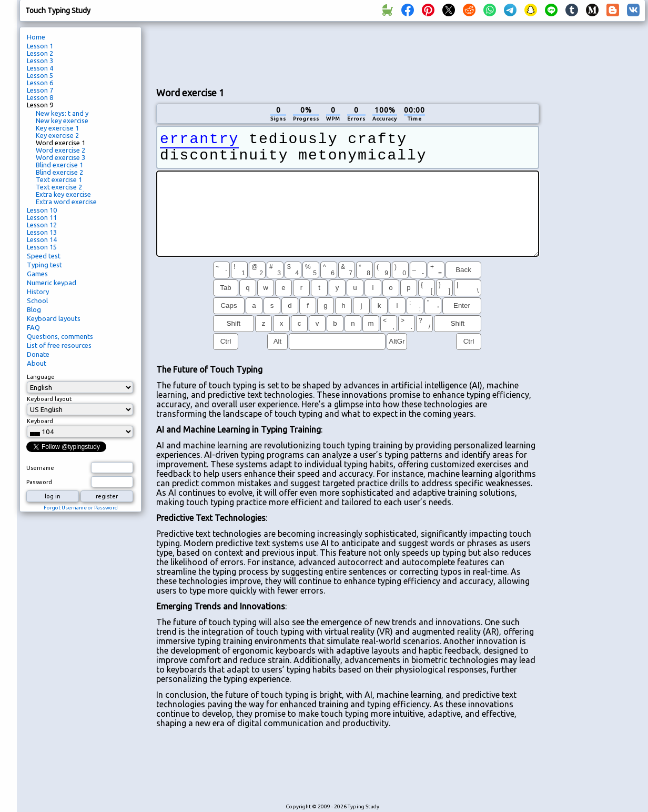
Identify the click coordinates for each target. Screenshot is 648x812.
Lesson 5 (40, 75)
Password (39, 482)
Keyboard (40, 421)
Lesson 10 (42, 210)
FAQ (33, 327)
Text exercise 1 (59, 179)
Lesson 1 (40, 46)
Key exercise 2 (57, 135)
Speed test (44, 256)
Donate (38, 354)
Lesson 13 (42, 232)
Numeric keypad (52, 283)
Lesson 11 (42, 217)
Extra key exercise (63, 194)
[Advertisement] (596, 203)
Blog (34, 309)
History (38, 292)
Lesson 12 (42, 225)
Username (40, 468)
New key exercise (62, 121)
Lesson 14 (42, 239)
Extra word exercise (66, 202)
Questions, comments (60, 336)
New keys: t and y (62, 113)
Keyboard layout (49, 399)
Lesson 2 (40, 53)
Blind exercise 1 (59, 165)
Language (41, 377)
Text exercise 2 (59, 187)
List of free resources (59, 345)
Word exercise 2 (60, 150)
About (37, 363)
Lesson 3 (40, 61)
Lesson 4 (40, 68)
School (37, 300)
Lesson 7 (40, 90)
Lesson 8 (40, 97)
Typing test (44, 265)
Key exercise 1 (57, 128)
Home (36, 37)
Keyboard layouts (54, 318)
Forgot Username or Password (81, 508)
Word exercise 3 (60, 157)
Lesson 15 (42, 247)
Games (37, 274)
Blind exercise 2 (59, 172)
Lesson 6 (40, 83)
